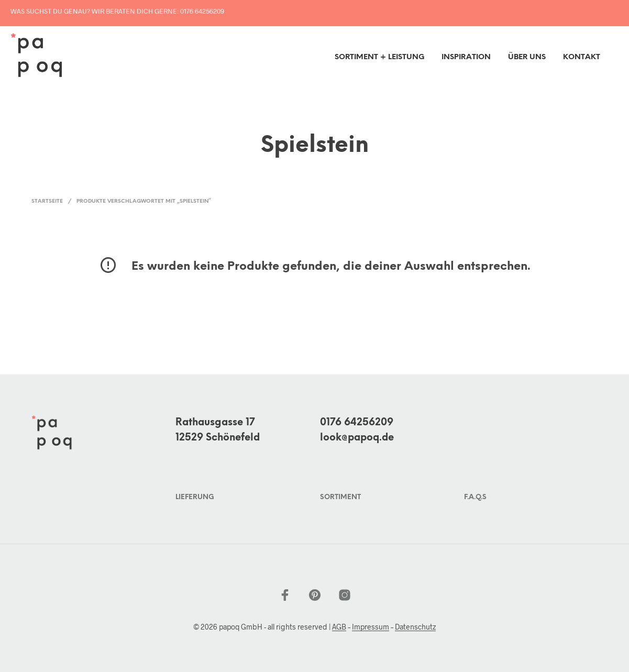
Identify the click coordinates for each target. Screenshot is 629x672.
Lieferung (195, 497)
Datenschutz (415, 627)
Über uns (527, 57)
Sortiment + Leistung (379, 57)
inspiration (466, 57)
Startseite (47, 201)
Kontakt (582, 57)
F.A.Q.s (475, 497)
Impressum (371, 627)
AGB (339, 627)
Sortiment (340, 497)
